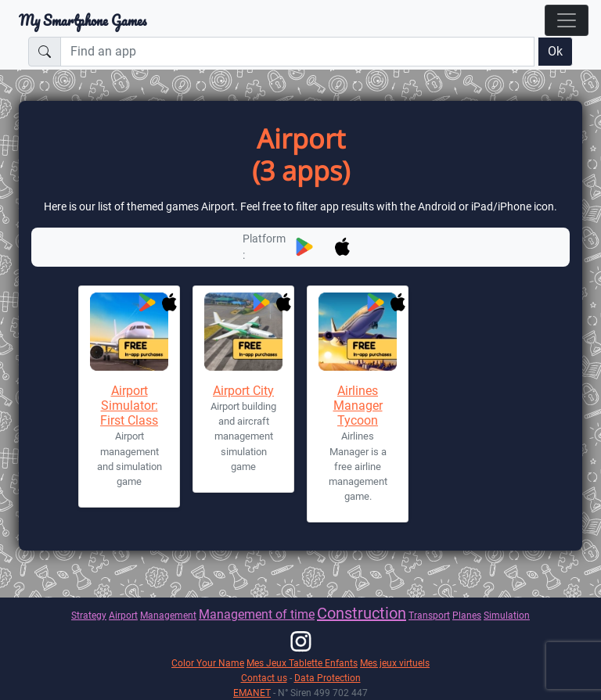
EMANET (252, 693)
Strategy (89, 615)
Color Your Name (208, 663)
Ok (555, 51)
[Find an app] (297, 52)
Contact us (264, 678)
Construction (362, 613)
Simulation (507, 615)
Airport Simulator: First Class (129, 406)
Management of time (257, 614)
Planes (467, 615)
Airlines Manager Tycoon (358, 406)
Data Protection (327, 678)
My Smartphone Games (83, 20)
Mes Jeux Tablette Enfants (302, 663)
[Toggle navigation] (567, 20)
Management (168, 615)
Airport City (243, 391)
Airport (123, 615)
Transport (429, 615)
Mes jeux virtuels (395, 663)
